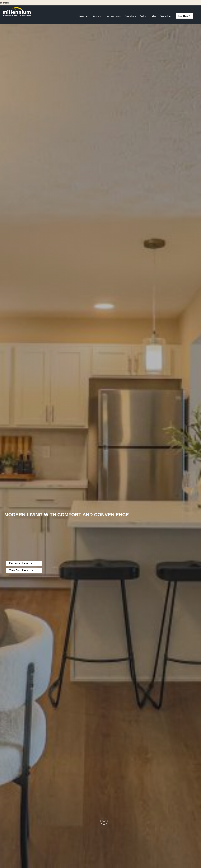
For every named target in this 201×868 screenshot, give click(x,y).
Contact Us (166, 16)
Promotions (130, 16)
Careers (97, 16)
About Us (84, 16)
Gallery (144, 16)
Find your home (113, 16)
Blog (154, 16)
